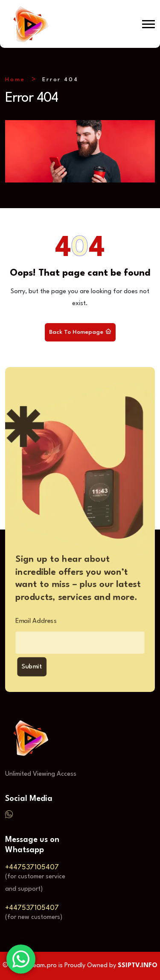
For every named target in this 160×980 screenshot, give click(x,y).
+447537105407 (32, 867)
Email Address (31, 622)
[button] (148, 24)
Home (15, 80)
